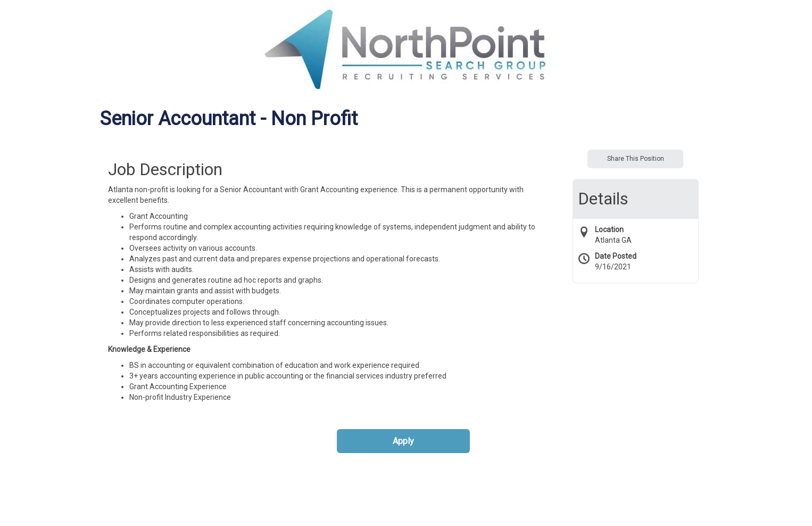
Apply (403, 441)
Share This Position (636, 159)
